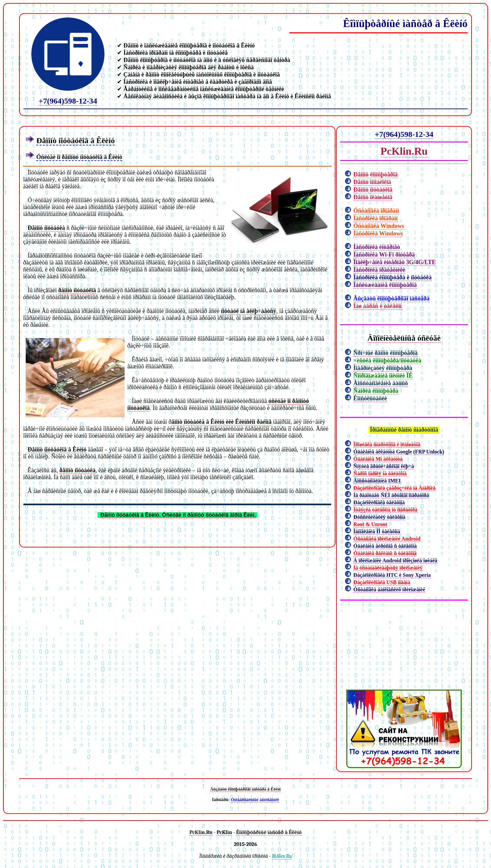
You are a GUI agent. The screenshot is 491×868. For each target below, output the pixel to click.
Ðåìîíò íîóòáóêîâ (373, 190)
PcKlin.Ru (404, 151)
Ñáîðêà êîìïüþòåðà (376, 391)
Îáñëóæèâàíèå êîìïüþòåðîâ (385, 285)
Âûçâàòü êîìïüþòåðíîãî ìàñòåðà (391, 298)
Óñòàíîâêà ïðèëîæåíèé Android (387, 539)
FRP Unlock (429, 452)
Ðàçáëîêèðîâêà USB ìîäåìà (382, 582)
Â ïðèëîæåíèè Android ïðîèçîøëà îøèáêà (395, 560)
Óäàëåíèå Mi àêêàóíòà (378, 459)
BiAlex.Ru (282, 856)
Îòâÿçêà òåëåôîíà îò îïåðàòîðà (385, 510)
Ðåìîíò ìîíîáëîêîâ (372, 182)
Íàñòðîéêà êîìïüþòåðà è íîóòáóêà (392, 277)
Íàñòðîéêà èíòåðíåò (377, 247)
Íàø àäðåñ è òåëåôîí (377, 306)
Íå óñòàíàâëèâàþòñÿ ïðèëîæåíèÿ (388, 568)
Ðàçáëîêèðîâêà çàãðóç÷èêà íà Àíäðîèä (394, 488)
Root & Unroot (370, 524)
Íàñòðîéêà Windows (378, 233)
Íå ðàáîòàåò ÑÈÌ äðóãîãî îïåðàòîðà (391, 495)
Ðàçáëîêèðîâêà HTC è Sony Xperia (392, 575)
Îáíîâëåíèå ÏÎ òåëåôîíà (377, 531)
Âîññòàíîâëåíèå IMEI (377, 481)
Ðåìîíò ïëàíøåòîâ (373, 197)
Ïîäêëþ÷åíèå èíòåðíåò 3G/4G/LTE (394, 262)
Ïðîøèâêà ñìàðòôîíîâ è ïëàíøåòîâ (387, 444)
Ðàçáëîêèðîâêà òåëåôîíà (379, 502)
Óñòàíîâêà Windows (379, 226)
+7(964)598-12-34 (68, 101)
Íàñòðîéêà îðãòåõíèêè (379, 270)
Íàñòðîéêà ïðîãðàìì (375, 218)
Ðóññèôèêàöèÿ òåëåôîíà (379, 517)
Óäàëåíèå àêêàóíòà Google (383, 452)
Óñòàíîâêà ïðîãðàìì (376, 211)
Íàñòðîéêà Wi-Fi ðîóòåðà (384, 255)
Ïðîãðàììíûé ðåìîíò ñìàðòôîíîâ (404, 430)
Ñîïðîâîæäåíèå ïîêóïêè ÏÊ (383, 376)
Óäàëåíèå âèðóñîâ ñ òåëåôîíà (385, 546)
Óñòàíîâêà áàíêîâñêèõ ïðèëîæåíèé (389, 589)
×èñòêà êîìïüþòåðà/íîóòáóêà (387, 360)
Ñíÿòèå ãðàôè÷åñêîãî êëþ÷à (384, 466)
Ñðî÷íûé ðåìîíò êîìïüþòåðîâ (385, 353)
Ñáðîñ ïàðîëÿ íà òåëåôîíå (380, 473)
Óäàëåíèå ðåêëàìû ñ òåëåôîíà (385, 553)
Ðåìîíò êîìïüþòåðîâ (375, 174)
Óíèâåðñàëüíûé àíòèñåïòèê (255, 800)
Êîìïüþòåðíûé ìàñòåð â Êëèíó (405, 23)
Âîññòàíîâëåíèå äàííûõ (381, 383)
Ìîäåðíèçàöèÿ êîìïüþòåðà (383, 368)
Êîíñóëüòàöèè (370, 398)
